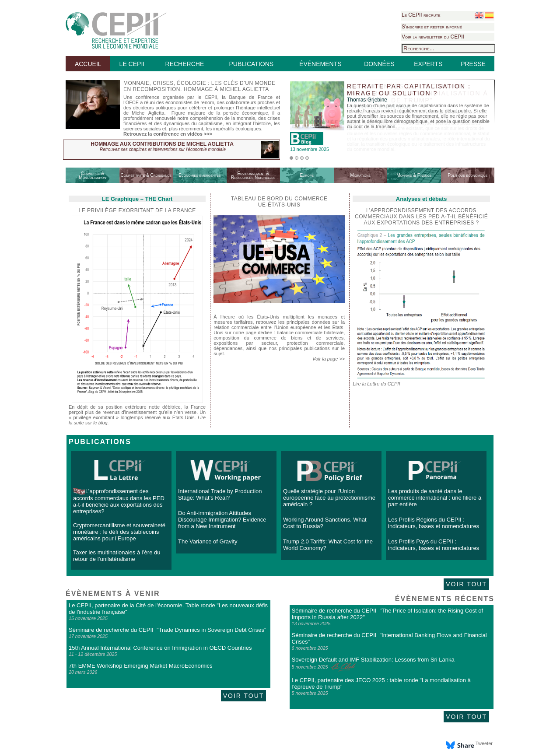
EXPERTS (428, 64)
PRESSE (473, 64)
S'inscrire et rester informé (432, 27)
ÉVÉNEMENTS (320, 64)
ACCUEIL (88, 64)
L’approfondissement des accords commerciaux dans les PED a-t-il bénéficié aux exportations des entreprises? (119, 501)
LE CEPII (132, 64)
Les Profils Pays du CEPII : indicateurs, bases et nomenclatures (434, 545)
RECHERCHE (185, 64)
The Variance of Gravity (208, 541)
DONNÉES (379, 64)
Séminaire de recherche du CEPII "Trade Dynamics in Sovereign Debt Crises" (168, 630)
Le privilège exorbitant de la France (137, 210)
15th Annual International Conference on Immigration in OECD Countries (160, 648)
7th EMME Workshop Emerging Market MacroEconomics (140, 666)
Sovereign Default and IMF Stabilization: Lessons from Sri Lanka (373, 660)
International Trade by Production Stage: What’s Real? (220, 494)
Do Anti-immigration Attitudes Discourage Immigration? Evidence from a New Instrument (222, 520)
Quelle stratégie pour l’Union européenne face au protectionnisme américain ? (329, 498)
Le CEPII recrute (421, 15)
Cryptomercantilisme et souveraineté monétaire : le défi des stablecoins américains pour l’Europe (119, 532)
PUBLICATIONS (251, 64)
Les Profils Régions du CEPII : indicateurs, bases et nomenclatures (434, 523)
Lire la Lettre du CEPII (376, 384)
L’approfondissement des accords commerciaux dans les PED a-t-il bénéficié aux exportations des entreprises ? (421, 217)
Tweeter (484, 743)
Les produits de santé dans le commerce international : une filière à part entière (435, 498)
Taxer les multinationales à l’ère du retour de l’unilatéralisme (117, 556)
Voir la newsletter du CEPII (433, 37)
